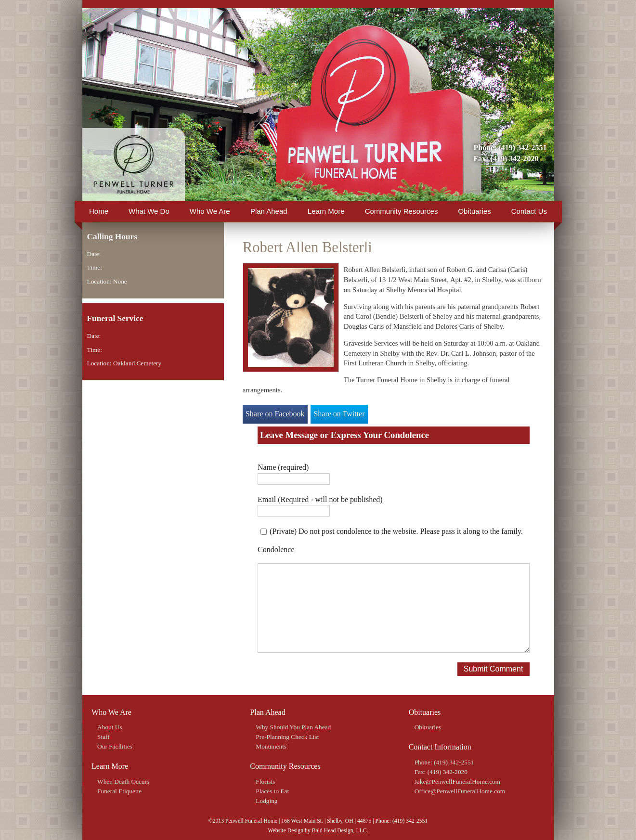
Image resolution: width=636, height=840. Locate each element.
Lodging (266, 801)
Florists (265, 782)
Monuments (271, 746)
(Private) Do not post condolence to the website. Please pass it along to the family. (396, 531)
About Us (110, 727)
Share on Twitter (339, 414)
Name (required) (283, 467)
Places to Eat (272, 791)
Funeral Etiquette (119, 791)
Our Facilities (115, 746)
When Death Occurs (123, 782)
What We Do (149, 211)
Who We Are (210, 211)
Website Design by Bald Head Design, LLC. (318, 831)
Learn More (326, 211)
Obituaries (474, 211)
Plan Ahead (269, 211)
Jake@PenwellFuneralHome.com (457, 782)
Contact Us (529, 211)
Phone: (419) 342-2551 (510, 148)
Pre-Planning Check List (287, 737)
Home (99, 211)
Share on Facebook (275, 414)
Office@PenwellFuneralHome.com (460, 791)
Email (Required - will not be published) (320, 499)
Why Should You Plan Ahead (293, 727)
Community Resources (402, 211)
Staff (104, 737)
